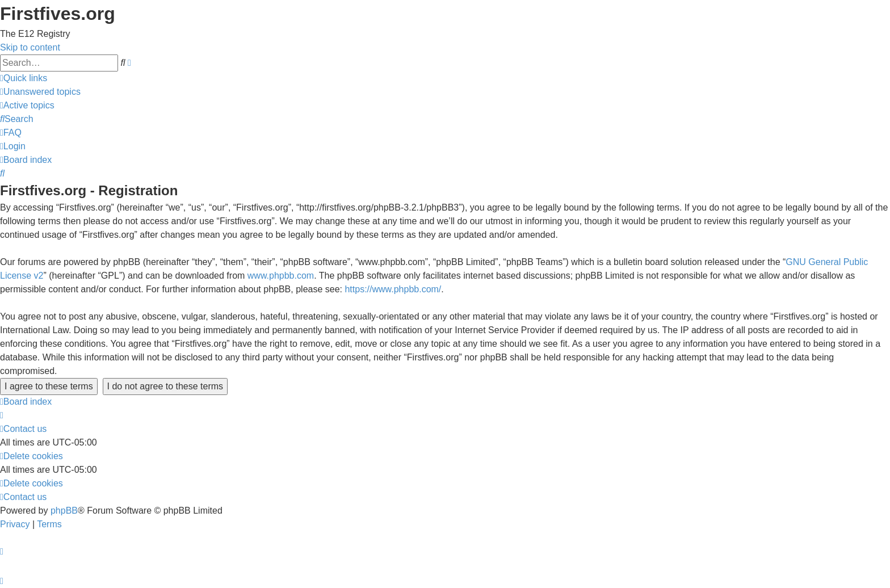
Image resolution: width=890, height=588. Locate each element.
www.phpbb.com (281, 276)
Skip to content (30, 47)
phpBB (64, 511)
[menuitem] (40, 92)
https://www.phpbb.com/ (393, 289)
